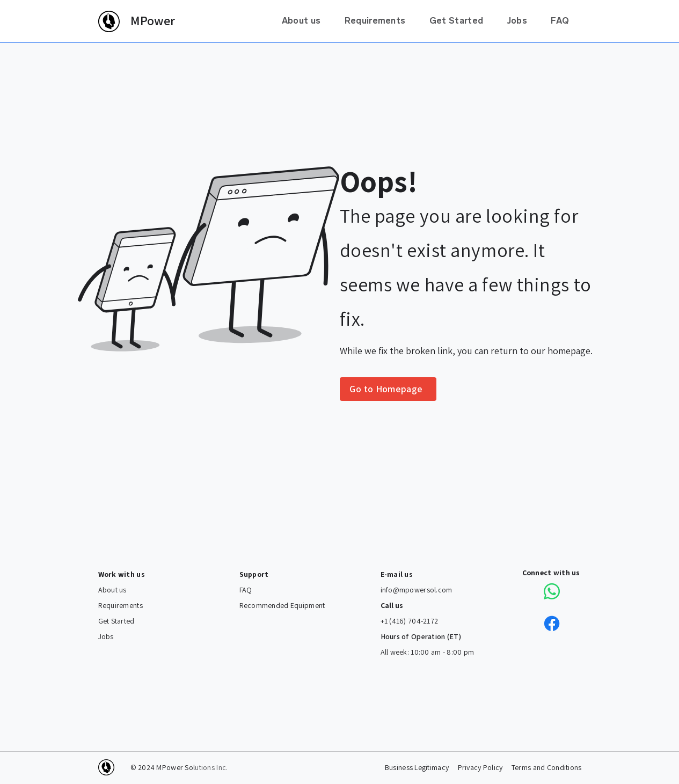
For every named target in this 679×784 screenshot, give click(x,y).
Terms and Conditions (547, 768)
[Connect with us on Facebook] (552, 624)
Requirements (121, 606)
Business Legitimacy (417, 768)
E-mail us (397, 574)
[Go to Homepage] (388, 389)
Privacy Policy (480, 768)
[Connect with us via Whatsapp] (552, 591)
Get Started (116, 621)
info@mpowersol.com (417, 590)
